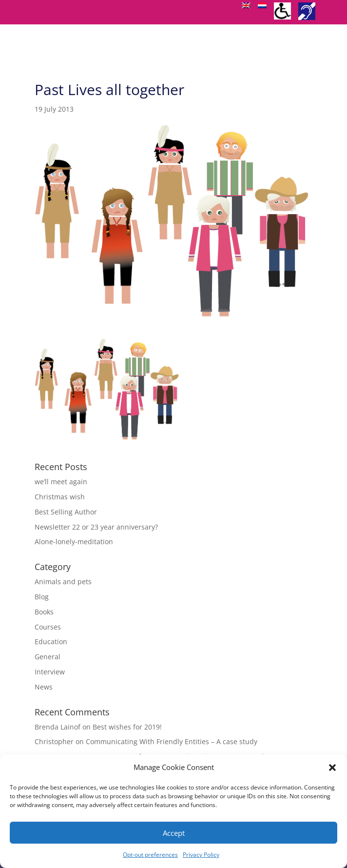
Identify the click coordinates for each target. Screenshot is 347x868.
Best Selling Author (66, 512)
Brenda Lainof (58, 727)
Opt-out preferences (150, 855)
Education (51, 641)
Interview (50, 672)
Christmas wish (60, 497)
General (48, 657)
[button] (332, 768)
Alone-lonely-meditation (74, 542)
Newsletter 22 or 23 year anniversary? (96, 527)
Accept (174, 833)
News (44, 687)
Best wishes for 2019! (127, 727)
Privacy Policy (201, 855)
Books (44, 612)
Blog (42, 597)
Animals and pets (63, 582)
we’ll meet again (61, 482)
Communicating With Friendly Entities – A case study (172, 741)
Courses (48, 627)
